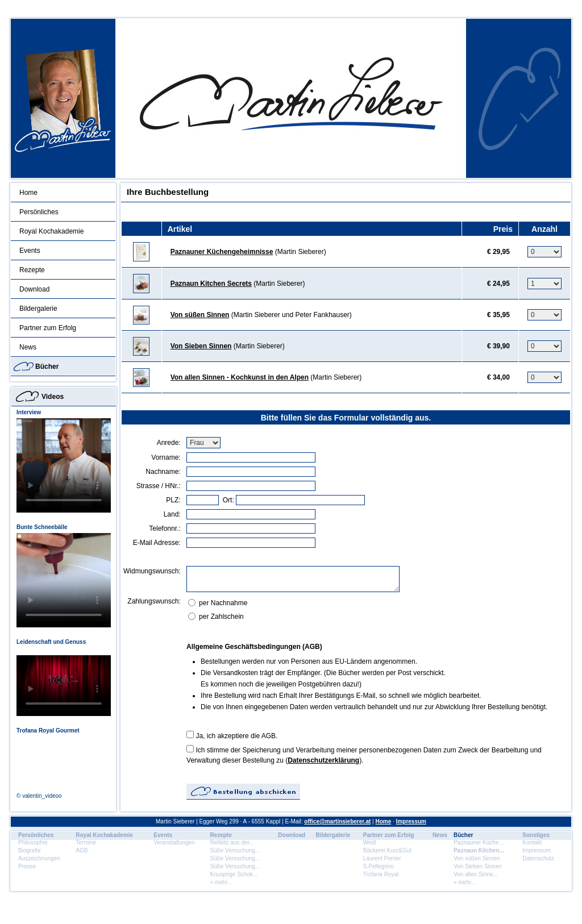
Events (30, 251)
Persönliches (39, 212)
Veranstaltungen (174, 842)
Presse (27, 866)
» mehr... (221, 882)
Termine (86, 842)
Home (28, 193)
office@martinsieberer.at (337, 821)
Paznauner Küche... (479, 842)
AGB (82, 850)
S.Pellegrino (379, 866)
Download (34, 289)
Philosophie (33, 842)
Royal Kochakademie (51, 231)
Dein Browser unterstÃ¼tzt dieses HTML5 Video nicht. (64, 465)
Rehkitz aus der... (232, 842)
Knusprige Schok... (234, 874)
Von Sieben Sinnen (201, 346)
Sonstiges (536, 835)
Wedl (370, 842)
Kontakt (532, 842)
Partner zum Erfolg (48, 328)
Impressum (411, 821)
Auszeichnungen (39, 858)
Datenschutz (538, 858)
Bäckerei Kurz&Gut (387, 850)
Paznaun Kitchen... (479, 850)
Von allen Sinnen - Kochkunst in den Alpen (240, 377)
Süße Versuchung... (235, 850)
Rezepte (32, 270)
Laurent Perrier (382, 858)
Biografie (29, 850)
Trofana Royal (381, 874)
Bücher (47, 367)
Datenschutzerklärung (323, 760)
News (28, 347)
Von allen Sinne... (476, 874)
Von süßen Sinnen (200, 315)
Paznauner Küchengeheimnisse (222, 252)
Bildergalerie (38, 309)
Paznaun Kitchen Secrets (211, 284)
